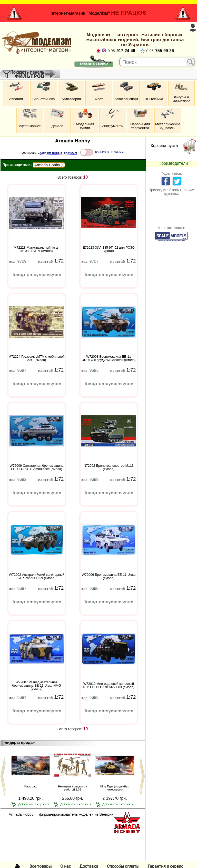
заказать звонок (94, 63)
